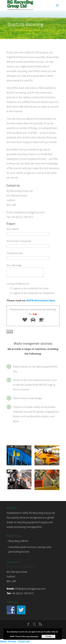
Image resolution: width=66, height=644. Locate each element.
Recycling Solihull (18, 541)
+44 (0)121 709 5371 (23, 593)
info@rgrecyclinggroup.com (30, 589)
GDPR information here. (41, 300)
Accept (48, 636)
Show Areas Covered (15, 642)
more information (32, 636)
